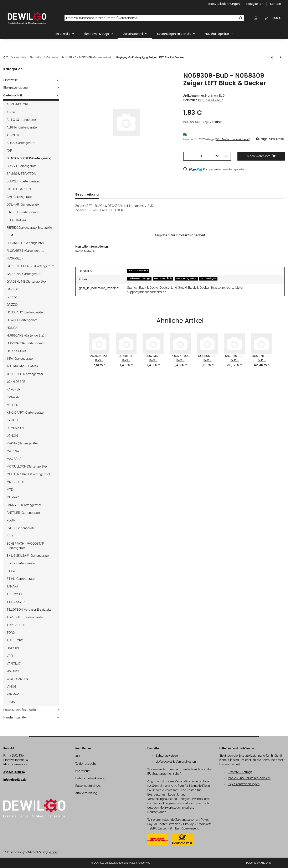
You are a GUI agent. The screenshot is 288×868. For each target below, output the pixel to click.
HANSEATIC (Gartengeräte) (25, 312)
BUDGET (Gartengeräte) (23, 181)
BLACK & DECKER (138, 271)
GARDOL (13, 289)
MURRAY (13, 497)
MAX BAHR (14, 459)
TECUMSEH (15, 594)
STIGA (11, 571)
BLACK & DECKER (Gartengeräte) (29, 158)
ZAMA (11, 702)
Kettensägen (208, 278)
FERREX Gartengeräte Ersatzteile (29, 228)
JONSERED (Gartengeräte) (25, 374)
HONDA (12, 328)
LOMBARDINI (16, 428)
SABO (11, 536)
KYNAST (12, 420)
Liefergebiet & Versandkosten (176, 762)
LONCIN (12, 436)
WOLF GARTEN (17, 679)
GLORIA (12, 297)
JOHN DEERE (16, 382)
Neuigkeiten (255, 4)
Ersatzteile (11, 80)
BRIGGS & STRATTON (21, 174)
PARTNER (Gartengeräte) (24, 513)
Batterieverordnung (88, 786)
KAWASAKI (14, 397)
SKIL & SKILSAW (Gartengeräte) (28, 556)
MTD (10, 490)
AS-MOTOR (15, 135)
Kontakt (276, 4)
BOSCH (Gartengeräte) (22, 166)
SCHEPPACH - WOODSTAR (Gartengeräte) (25, 546)
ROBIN (11, 520)
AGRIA (11, 112)
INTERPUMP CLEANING (23, 366)
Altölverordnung (86, 793)
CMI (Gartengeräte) (20, 197)
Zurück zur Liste (16, 57)
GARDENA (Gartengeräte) (24, 274)
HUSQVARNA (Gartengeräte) (26, 343)
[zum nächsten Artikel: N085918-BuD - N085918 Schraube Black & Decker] (280, 57)
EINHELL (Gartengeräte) (23, 212)
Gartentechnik (163, 278)
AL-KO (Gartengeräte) (21, 120)
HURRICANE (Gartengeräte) (25, 335)
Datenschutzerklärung (90, 778)
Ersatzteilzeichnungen (224, 4)
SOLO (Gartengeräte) (21, 563)
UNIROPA (13, 648)
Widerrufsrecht (86, 764)
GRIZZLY (12, 305)
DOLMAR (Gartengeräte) (23, 205)
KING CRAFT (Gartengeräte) (25, 413)
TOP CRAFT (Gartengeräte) (25, 617)
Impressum (83, 771)
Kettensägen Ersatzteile (20, 710)
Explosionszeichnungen (244, 784)
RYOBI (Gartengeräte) (21, 528)
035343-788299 (14, 772)
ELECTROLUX (16, 220)
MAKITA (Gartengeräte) (22, 443)
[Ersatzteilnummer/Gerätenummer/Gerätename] (151, 18)
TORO (11, 633)
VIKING (11, 687)
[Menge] (202, 156)
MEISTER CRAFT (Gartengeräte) (28, 474)
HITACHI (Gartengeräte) (22, 320)
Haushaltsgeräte (186, 278)
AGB (78, 756)
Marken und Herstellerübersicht (249, 778)
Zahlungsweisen (167, 756)
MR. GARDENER (17, 482)
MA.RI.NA (13, 451)
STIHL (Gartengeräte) (21, 579)
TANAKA (12, 586)
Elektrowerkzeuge (139, 278)
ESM (10, 235)
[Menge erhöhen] (226, 156)
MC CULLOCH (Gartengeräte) (27, 466)
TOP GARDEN (16, 625)
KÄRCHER (13, 389)
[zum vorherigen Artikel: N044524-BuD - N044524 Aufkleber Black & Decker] (272, 57)
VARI (10, 656)
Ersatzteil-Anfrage (240, 772)
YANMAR (13, 694)
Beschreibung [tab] (87, 194)
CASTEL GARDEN (19, 189)
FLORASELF (15, 258)
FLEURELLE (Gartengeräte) (25, 243)
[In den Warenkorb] (79, 70)
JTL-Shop (266, 863)
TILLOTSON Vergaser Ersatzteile (29, 610)
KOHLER (12, 405)
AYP (9, 151)
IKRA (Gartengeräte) (20, 359)
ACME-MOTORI (17, 104)
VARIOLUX (14, 663)
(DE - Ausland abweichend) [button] (233, 139)
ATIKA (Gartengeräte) (21, 143)
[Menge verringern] (188, 156)
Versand (216, 122)
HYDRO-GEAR (16, 351)
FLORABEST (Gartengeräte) (25, 251)
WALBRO (13, 671)
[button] (256, 18)
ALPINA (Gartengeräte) (22, 127)
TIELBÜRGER (16, 602)
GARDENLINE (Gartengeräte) (26, 282)
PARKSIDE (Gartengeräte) (24, 505)
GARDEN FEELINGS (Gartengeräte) (30, 266)
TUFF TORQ (15, 640)
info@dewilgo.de (15, 780)
